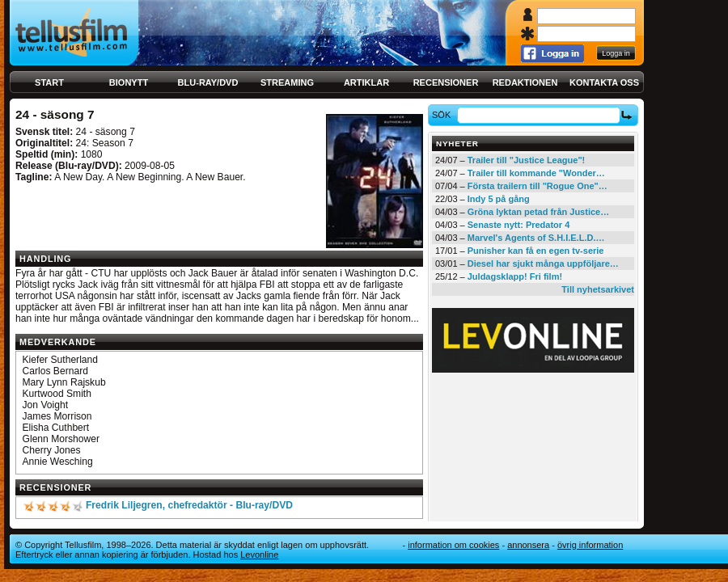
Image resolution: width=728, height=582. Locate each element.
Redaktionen (525, 82)
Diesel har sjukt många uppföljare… (543, 264)
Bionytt (129, 82)
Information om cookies (453, 545)
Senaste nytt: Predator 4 (519, 225)
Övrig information (590, 545)
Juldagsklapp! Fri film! (515, 276)
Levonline (259, 555)
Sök (444, 115)
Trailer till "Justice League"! (527, 160)
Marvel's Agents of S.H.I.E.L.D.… (536, 238)
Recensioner (446, 82)
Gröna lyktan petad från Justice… (538, 212)
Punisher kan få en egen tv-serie (536, 251)
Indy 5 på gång (499, 199)
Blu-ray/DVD (208, 82)
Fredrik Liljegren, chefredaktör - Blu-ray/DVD (189, 505)
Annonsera (528, 545)
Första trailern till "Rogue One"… (538, 186)
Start (49, 82)
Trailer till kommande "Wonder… (536, 173)
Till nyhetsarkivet (598, 289)
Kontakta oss (604, 82)
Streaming (287, 82)
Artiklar (366, 82)
